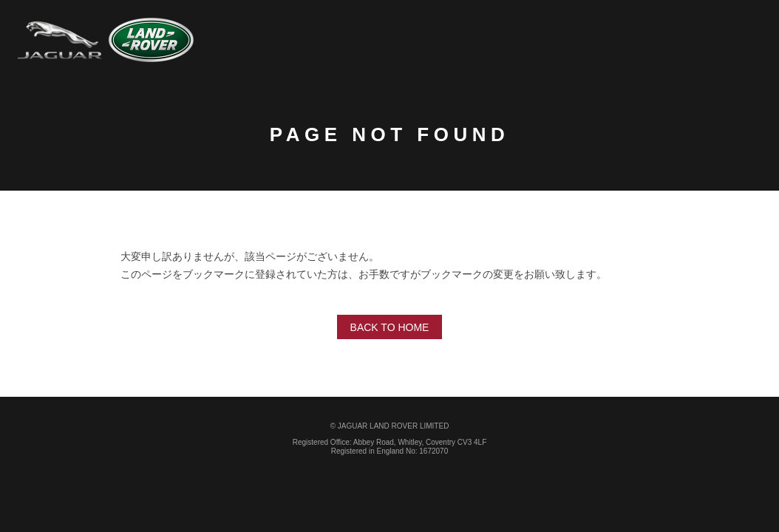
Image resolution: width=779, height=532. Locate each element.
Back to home (390, 327)
